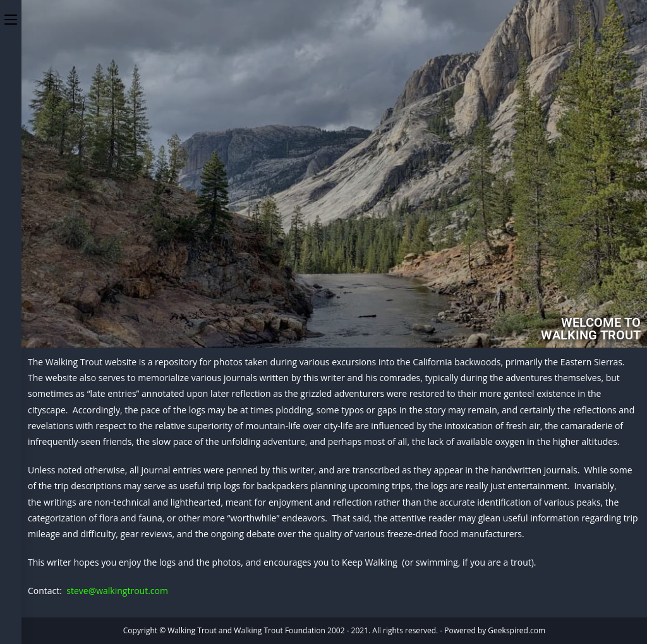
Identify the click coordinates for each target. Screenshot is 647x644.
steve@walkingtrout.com (117, 591)
